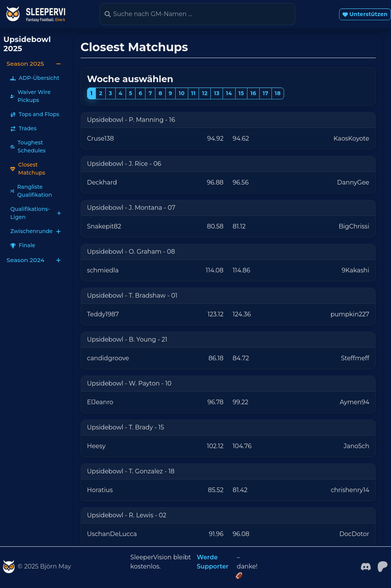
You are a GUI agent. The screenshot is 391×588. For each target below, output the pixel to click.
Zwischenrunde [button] (36, 231)
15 (241, 93)
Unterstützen (365, 14)
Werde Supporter (212, 562)
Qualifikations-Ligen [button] (36, 213)
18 (278, 93)
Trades (23, 128)
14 (229, 93)
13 (217, 93)
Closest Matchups (28, 169)
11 (194, 93)
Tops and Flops (35, 114)
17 (266, 93)
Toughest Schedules (28, 147)
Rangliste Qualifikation (31, 191)
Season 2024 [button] (34, 260)
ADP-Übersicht (35, 78)
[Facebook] (366, 566)
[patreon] (383, 566)
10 (182, 93)
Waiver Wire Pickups (30, 96)
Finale (23, 245)
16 (253, 93)
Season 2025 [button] (34, 64)
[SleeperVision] (9, 567)
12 (205, 93)
